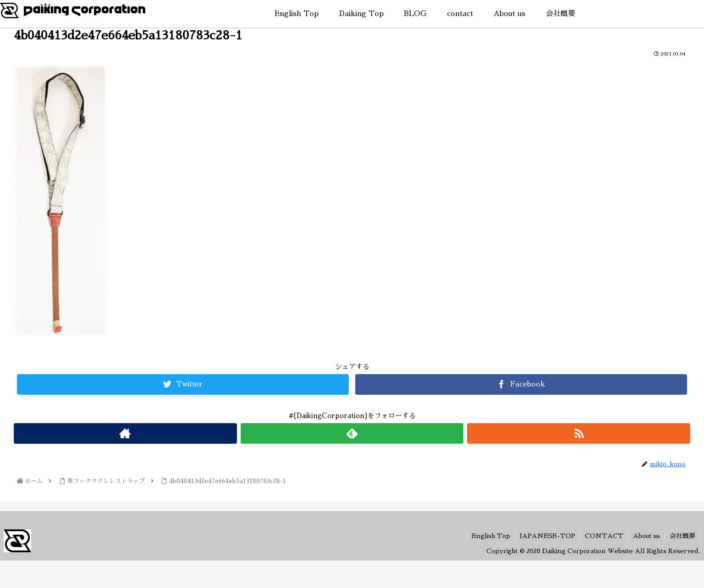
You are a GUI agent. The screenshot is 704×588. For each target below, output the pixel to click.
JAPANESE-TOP (547, 536)
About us (646, 536)
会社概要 (682, 536)
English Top (491, 536)
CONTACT (604, 536)
